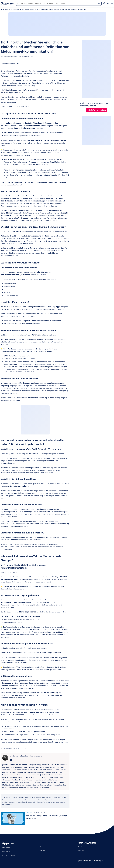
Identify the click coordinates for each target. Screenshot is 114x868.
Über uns (43, 847)
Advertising (16, 9)
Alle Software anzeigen (97, 110)
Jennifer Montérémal (11, 57)
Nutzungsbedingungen (9, 855)
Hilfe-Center (81, 851)
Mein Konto (81, 847)
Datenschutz (6, 848)
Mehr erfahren (7, 804)
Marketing (7, 9)
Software (42, 851)
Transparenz (6, 851)
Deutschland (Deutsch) (94, 861)
